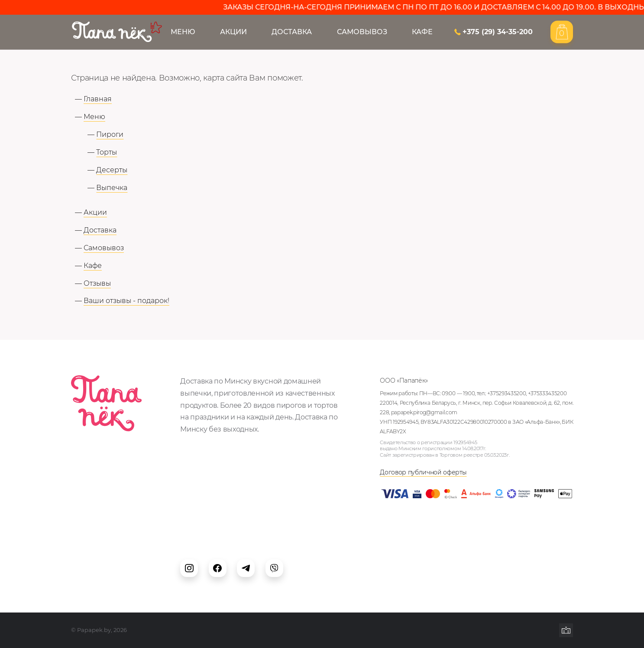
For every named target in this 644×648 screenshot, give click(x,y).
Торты (107, 152)
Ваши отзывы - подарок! (126, 300)
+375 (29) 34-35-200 (498, 32)
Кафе (422, 32)
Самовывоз (362, 32)
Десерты (112, 170)
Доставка (292, 32)
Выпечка (112, 187)
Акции (233, 32)
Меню (183, 32)
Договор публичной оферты (423, 472)
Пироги (110, 134)
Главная (98, 99)
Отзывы (97, 283)
